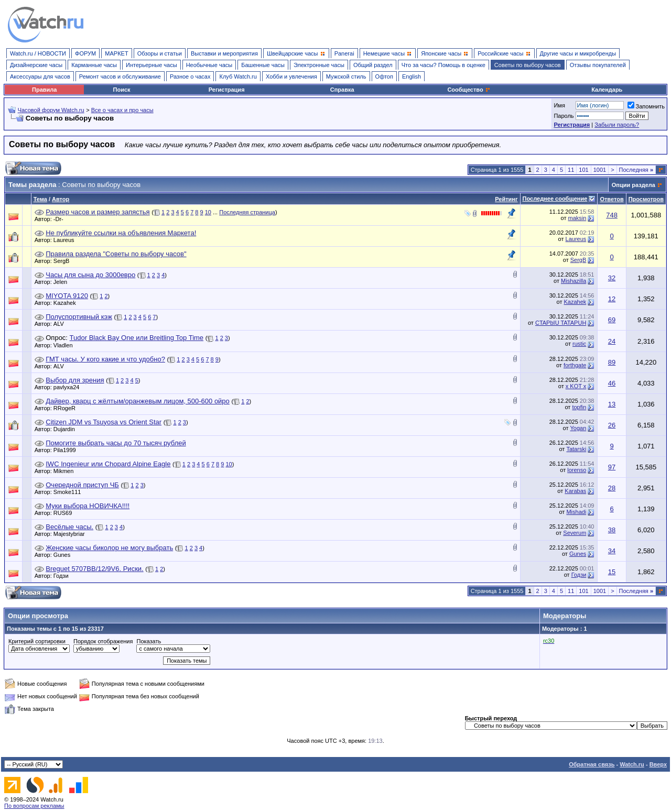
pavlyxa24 (69, 387)
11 (571, 170)
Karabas (575, 491)
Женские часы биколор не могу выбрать (109, 548)
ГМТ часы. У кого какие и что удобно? (105, 359)
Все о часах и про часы (122, 110)
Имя (559, 105)
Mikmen (66, 471)
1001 (600, 170)
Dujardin (67, 429)
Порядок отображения (103, 641)
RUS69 (65, 513)
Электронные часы (319, 65)
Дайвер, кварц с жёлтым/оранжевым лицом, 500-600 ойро (138, 401)
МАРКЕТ (116, 53)
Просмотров (646, 199)
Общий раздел (373, 65)
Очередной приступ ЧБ (82, 485)
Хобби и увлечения (291, 76)
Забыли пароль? (617, 125)
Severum (575, 533)
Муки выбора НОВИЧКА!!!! (88, 506)
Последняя (636, 170)
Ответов (612, 199)
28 (612, 488)
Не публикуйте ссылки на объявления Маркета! (121, 233)
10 (208, 212)
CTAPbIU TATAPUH (561, 323)
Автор (61, 199)
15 (612, 572)
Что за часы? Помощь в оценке (443, 65)
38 (612, 530)
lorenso (577, 470)
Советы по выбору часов (528, 65)
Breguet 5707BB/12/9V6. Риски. (94, 569)
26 (612, 425)
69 (612, 320)
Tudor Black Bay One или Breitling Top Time (137, 338)
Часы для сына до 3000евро (90, 275)
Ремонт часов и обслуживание (120, 76)
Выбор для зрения (75, 380)
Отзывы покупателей (598, 65)
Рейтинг (506, 199)
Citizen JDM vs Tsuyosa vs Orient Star (104, 422)
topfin (579, 407)
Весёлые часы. (69, 527)
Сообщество (469, 90)
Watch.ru (632, 764)
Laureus (67, 240)
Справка (342, 90)
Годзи (64, 576)
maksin (577, 218)
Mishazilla (573, 281)
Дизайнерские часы (36, 65)
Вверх (658, 764)
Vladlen (66, 345)
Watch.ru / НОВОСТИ (38, 53)
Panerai (344, 53)
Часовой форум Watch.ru (51, 110)
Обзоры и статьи (160, 53)
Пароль (564, 116)
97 (612, 467)
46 (612, 383)
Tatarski (576, 449)
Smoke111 (70, 492)
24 (612, 341)
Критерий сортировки (37, 641)
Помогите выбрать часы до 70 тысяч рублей (116, 443)
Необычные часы (209, 65)
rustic (579, 344)
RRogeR (67, 408)
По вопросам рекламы (34, 806)
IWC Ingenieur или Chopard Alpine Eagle (108, 464)
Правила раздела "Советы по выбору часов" (116, 254)
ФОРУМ (85, 53)
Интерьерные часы (151, 65)
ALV (61, 324)
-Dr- (61, 219)
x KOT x (576, 386)
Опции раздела (634, 185)
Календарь (607, 90)
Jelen (63, 282)
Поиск (122, 90)
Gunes (64, 555)
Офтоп (384, 76)
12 (612, 299)
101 (583, 170)
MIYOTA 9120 (67, 296)
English (412, 76)
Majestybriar (72, 534)
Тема (40, 199)
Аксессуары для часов (40, 76)
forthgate (575, 365)
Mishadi (576, 512)
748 (612, 215)
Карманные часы (94, 65)
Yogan (578, 428)
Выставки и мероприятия (224, 53)
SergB (64, 261)
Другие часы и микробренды (578, 53)
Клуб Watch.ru (238, 76)
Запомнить (646, 106)
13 (612, 404)
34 (612, 551)
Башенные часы (263, 65)
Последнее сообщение (555, 199)
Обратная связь (592, 764)
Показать (149, 641)
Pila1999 (67, 450)
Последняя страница (247, 212)
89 (612, 362)
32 (612, 278)
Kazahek (67, 303)
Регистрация (227, 90)
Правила (44, 90)
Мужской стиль (346, 76)
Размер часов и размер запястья (98, 212)
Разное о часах (190, 76)
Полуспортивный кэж (79, 317)
